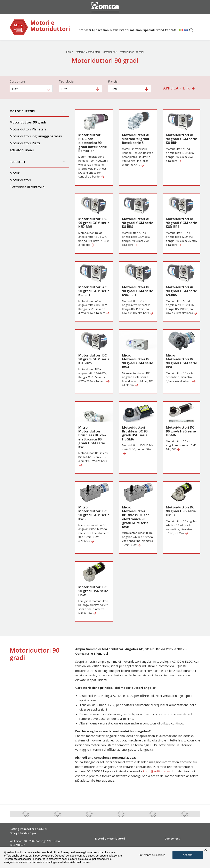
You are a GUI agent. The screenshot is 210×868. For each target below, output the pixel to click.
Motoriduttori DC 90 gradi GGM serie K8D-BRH (94, 223)
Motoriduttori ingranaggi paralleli (36, 136)
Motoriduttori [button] (37, 111)
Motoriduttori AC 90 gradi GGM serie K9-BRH (94, 291)
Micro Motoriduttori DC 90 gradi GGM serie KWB (94, 513)
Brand (160, 30)
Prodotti (85, 30)
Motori (15, 173)
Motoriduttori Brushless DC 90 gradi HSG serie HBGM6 (135, 433)
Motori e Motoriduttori (50, 26)
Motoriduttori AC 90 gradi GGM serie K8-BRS (138, 223)
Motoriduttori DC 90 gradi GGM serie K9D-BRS (94, 359)
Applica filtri (179, 88)
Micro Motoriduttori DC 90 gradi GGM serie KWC (181, 361)
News (114, 30)
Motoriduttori (20, 180)
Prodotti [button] (37, 162)
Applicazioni (101, 30)
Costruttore (17, 81)
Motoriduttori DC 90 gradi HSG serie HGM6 (181, 431)
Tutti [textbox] (15, 89)
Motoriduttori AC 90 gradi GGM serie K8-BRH (181, 139)
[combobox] (31, 89)
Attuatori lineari (22, 150)
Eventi (124, 30)
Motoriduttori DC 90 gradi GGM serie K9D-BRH (138, 291)
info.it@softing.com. (157, 771)
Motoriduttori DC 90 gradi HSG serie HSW (93, 591)
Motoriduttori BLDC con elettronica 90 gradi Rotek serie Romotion (93, 143)
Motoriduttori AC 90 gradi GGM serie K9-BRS (181, 291)
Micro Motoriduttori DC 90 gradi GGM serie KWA (138, 361)
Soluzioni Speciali (142, 30)
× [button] (206, 850)
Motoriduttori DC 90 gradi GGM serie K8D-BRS (181, 223)
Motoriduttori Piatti (25, 143)
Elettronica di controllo (27, 187)
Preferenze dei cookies (152, 855)
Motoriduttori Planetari (28, 129)
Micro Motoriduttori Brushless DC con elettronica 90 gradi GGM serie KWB (136, 517)
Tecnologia (66, 81)
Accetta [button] (188, 855)
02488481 (20, 845)
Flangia (113, 81)
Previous (7, 814)
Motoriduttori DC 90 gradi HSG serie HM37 (181, 511)
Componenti (173, 839)
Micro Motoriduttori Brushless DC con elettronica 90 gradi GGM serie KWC (92, 437)
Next (203, 814)
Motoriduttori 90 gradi (28, 122)
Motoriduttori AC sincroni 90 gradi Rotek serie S (136, 139)
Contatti (171, 30)
